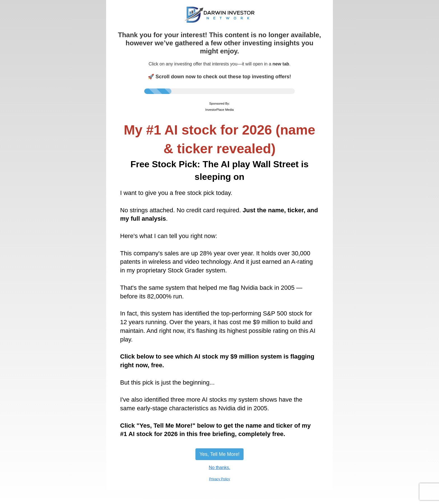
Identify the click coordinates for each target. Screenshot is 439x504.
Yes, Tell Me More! (220, 454)
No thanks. (219, 468)
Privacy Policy (220, 479)
